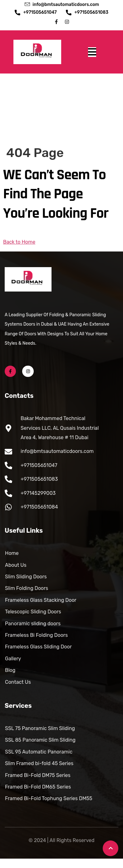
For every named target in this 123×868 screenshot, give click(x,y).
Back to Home (19, 242)
